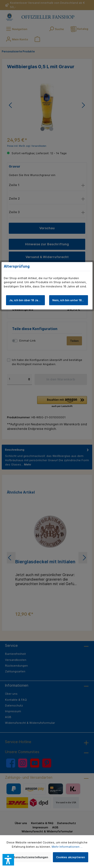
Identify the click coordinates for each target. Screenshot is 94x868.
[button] (8, 860)
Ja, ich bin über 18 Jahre (26, 300)
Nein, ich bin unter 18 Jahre (70, 300)
